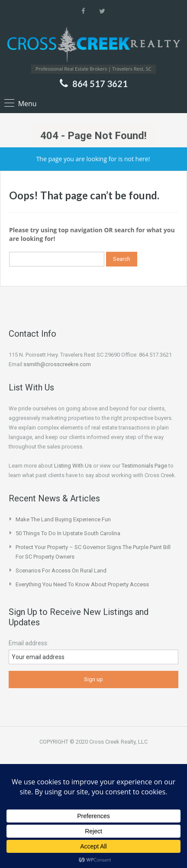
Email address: (29, 643)
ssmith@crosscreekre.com (57, 364)
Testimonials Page (144, 466)
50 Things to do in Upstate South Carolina (68, 533)
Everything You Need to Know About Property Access (82, 584)
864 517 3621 (100, 84)
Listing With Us (73, 466)
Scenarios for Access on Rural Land (61, 571)
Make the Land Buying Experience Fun (63, 519)
